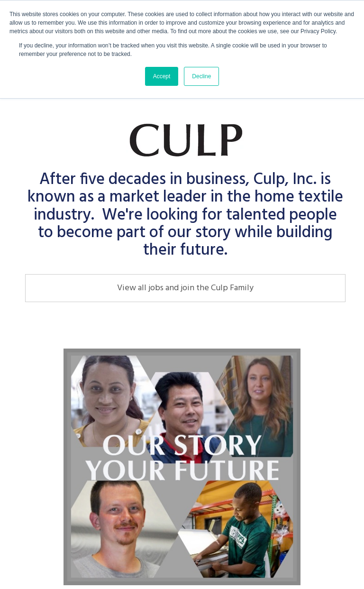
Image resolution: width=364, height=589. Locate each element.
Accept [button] (162, 76)
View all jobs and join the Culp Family (185, 288)
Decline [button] (201, 76)
